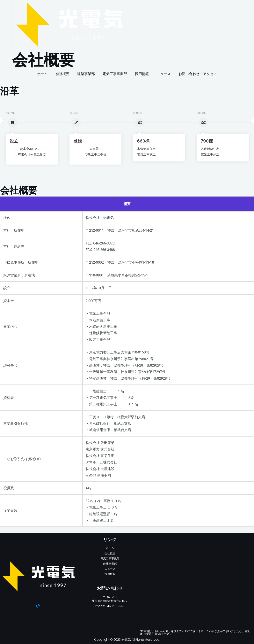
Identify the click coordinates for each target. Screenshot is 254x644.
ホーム (42, 74)
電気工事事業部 (115, 74)
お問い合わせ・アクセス (198, 74)
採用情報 (142, 74)
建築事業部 (86, 74)
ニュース (164, 74)
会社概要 (62, 74)
